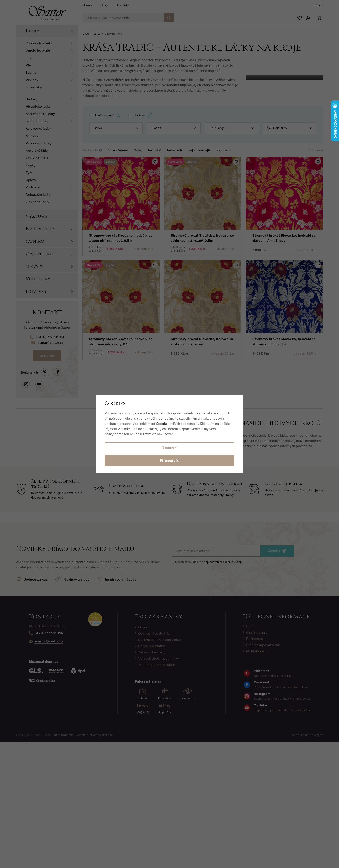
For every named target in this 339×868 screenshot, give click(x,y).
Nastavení (170, 448)
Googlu (161, 424)
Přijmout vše (170, 461)
